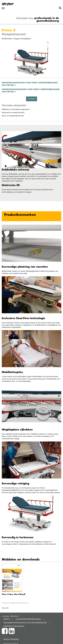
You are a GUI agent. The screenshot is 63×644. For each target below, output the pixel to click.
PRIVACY (7, 619)
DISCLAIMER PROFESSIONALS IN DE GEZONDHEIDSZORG (25, 623)
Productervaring (11, 639)
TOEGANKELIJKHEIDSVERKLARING (28, 619)
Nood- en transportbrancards (13, 116)
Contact (32, 99)
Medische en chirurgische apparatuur (16, 109)
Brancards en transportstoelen (13, 112)
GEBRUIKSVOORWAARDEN (14, 626)
